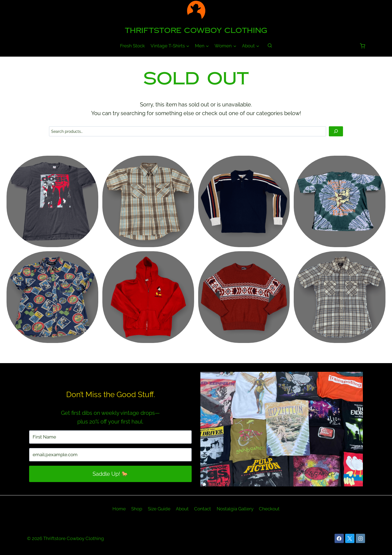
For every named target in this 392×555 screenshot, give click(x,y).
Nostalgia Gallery (235, 509)
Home (119, 509)
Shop (137, 509)
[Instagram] (360, 538)
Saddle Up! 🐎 (110, 474)
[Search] (336, 131)
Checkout (269, 509)
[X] (350, 538)
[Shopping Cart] (362, 46)
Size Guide (159, 509)
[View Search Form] (270, 46)
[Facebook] (339, 538)
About (182, 509)
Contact (203, 509)
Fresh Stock (132, 46)
